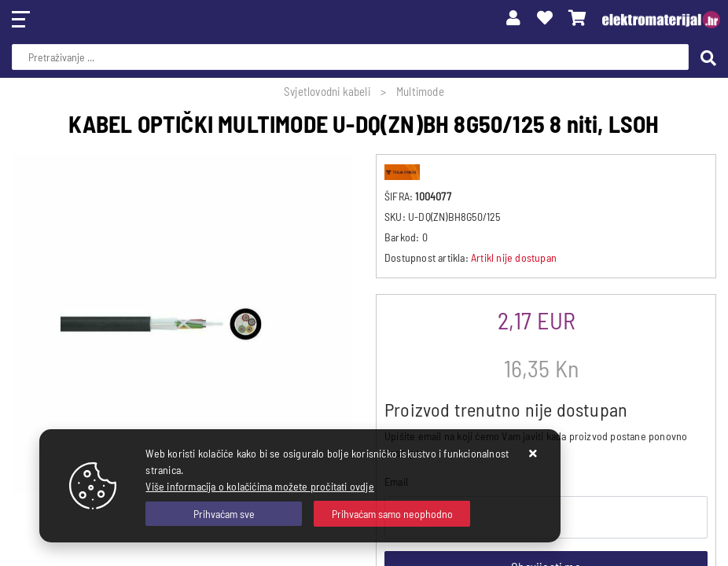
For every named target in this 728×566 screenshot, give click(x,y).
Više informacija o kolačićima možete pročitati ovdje (259, 486)
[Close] (224, 514)
